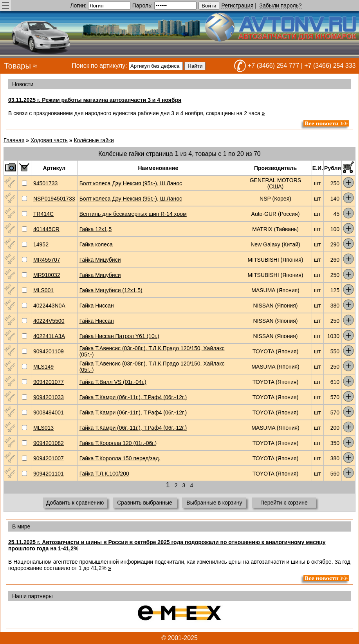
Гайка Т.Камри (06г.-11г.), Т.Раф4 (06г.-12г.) (133, 397)
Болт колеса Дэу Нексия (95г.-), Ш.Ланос (131, 183)
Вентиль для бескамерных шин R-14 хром (133, 214)
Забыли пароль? (281, 5)
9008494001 (49, 412)
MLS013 (43, 428)
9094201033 (49, 397)
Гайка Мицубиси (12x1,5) (111, 290)
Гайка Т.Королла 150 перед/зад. (120, 458)
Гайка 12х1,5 (96, 229)
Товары (17, 66)
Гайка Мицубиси (100, 260)
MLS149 (43, 367)
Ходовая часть (49, 140)
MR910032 (47, 275)
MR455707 (47, 260)
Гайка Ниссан (97, 306)
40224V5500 (49, 321)
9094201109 (49, 351)
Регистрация (237, 5)
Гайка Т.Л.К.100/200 (104, 474)
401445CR (46, 229)
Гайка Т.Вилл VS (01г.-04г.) (113, 382)
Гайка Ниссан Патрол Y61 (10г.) (119, 336)
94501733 (45, 183)
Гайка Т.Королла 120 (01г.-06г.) (118, 443)
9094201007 (49, 458)
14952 (41, 244)
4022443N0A (49, 306)
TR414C (43, 214)
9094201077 (49, 382)
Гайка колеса (96, 244)
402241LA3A (49, 336)
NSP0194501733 (54, 199)
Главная (14, 140)
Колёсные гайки (94, 140)
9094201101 (49, 474)
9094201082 (49, 443)
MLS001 (43, 290)
